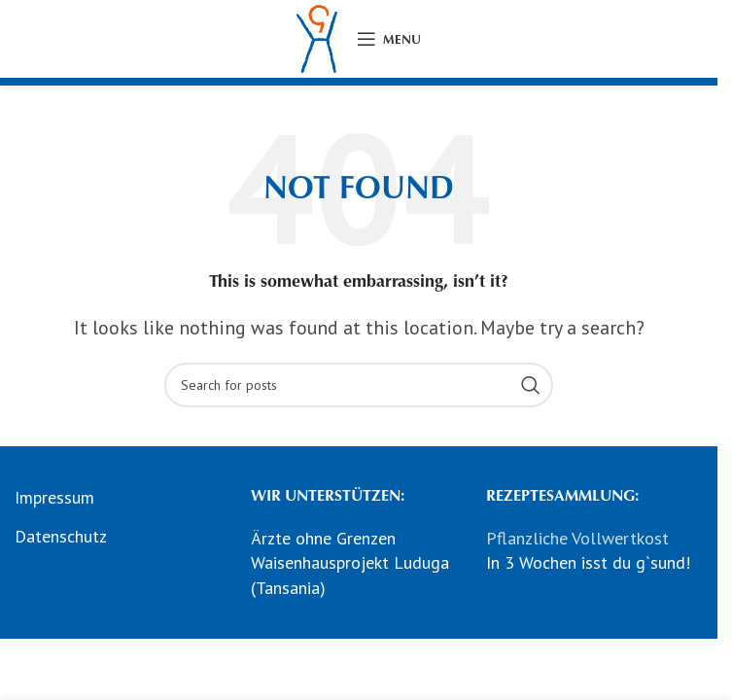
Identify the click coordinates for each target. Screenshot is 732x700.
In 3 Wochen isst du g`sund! (588, 562)
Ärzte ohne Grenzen (323, 538)
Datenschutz (61, 536)
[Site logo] (317, 37)
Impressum (54, 497)
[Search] (359, 385)
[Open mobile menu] (389, 39)
